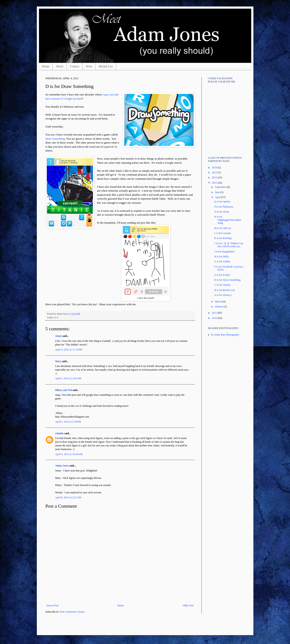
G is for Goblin (222, 261)
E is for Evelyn (222, 275)
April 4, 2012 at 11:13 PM (69, 350)
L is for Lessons (223, 233)
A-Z (56, 317)
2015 (215, 173)
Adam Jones (62, 466)
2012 (215, 183)
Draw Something (55, 139)
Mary (58, 361)
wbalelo (59, 433)
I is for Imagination (224, 252)
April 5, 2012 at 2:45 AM (68, 378)
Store (89, 66)
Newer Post (53, 605)
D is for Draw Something (227, 280)
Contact (75, 66)
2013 (215, 178)
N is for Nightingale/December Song (228, 220)
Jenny (59, 336)
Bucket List (106, 66)
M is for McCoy (223, 228)
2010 (215, 318)
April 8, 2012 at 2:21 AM (68, 497)
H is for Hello (221, 257)
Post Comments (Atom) (72, 612)
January (219, 307)
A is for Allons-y (223, 295)
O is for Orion (222, 212)
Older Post (188, 605)
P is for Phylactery (224, 207)
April (218, 197)
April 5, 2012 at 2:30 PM (68, 422)
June (218, 192)
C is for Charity (222, 285)
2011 (215, 313)
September (221, 187)
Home (46, 66)
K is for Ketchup (223, 238)
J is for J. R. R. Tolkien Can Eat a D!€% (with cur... (229, 245)
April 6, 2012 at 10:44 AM (69, 454)
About (60, 66)
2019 (215, 168)
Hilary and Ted (64, 390)
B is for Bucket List (224, 290)
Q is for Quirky (222, 202)
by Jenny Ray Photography (225, 335)
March (219, 302)
